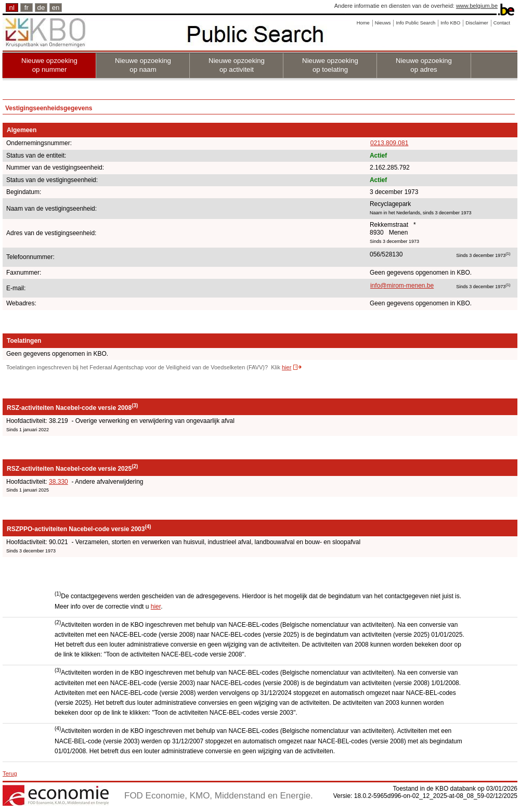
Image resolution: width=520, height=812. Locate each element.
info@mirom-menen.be (402, 286)
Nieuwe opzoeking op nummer (49, 65)
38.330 (58, 482)
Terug (10, 774)
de (41, 8)
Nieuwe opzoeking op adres (424, 65)
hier (287, 367)
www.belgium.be (477, 6)
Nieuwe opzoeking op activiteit (237, 65)
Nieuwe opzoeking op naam (143, 65)
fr (27, 8)
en (56, 8)
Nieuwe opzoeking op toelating (330, 65)
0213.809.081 (389, 143)
